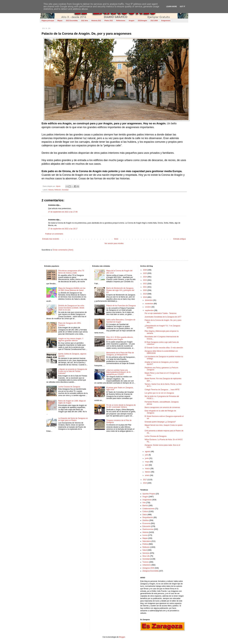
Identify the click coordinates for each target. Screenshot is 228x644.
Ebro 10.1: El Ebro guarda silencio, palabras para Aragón (120, 338)
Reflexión (58, 190)
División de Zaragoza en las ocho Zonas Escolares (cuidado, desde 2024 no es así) (71, 308)
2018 (145, 297)
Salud (145, 550)
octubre (148, 307)
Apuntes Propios (149, 494)
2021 (145, 287)
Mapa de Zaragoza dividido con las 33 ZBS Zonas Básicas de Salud (72, 289)
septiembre (150, 310)
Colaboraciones (149, 509)
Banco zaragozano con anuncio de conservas (162, 407)
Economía (146, 523)
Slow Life (146, 556)
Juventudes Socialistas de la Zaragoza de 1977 (163, 317)
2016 (145, 483)
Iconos (145, 535)
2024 (145, 277)
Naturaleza (147, 541)
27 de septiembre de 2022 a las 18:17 (63, 229)
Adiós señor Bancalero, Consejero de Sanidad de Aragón (121, 321)
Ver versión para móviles (114, 243)
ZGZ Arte (85, 21)
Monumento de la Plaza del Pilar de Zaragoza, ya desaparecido (120, 354)
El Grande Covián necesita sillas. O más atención (164, 348)
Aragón (132, 21)
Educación (147, 526)
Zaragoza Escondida (150, 571)
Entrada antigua (180, 239)
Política (145, 544)
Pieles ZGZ (109, 21)
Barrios (145, 506)
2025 (145, 273)
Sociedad (65, 190)
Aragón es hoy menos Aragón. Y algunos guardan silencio (71, 340)
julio (147, 455)
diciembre (149, 300)
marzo (148, 469)
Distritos (146, 520)
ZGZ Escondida (72, 21)
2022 (145, 284)
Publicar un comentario (54, 234)
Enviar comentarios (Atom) (63, 250)
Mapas (60, 21)
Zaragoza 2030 (148, 568)
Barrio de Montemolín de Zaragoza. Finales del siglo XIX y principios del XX (120, 290)
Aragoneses (166, 21)
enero (148, 475)
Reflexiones (121, 21)
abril (147, 465)
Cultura (145, 512)
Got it (182, 7)
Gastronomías (148, 529)
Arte (144, 503)
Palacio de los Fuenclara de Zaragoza (121, 306)
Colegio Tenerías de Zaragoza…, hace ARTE (162, 390)
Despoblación (148, 517)
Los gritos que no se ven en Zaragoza (159, 393)
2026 (145, 270)
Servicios (146, 553)
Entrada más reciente (51, 239)
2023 (145, 280)
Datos (145, 515)
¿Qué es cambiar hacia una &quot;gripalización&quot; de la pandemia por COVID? (118, 372)
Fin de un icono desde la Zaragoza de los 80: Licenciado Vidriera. (121, 406)
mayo (148, 462)
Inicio (116, 239)
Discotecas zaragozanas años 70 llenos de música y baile (71, 272)
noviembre (149, 304)
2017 (145, 480)
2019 (145, 294)
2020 (145, 290)
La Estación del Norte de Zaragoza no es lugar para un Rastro (73, 419)
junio (147, 458)
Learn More (172, 7)
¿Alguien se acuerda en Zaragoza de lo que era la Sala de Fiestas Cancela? (73, 371)
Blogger (122, 637)
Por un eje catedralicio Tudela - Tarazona (161, 313)
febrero (148, 472)
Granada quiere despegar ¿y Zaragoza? (160, 422)
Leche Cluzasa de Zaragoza (69, 387)
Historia (51, 190)
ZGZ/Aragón (142, 21)
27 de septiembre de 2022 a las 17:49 (63, 212)
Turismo (146, 562)
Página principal (48, 21)
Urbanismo (147, 565)
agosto (148, 452)
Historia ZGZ (96, 21)
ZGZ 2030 (154, 21)
